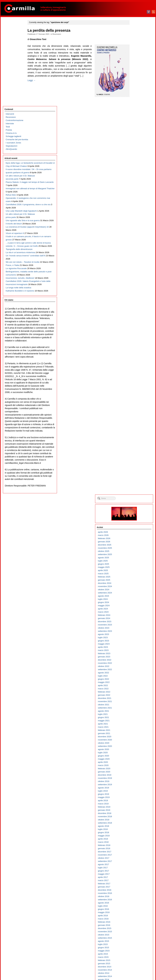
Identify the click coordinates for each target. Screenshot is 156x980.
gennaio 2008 (135, 757)
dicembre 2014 (136, 492)
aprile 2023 (134, 172)
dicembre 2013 (136, 530)
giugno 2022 (135, 204)
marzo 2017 (134, 406)
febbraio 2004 (135, 907)
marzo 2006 (134, 828)
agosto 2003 (135, 927)
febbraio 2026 (135, 64)
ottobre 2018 (135, 345)
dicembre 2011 (136, 607)
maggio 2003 (135, 936)
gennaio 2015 (135, 489)
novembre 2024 (136, 112)
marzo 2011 (134, 636)
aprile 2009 (134, 709)
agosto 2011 (135, 620)
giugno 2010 (135, 665)
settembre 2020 (136, 271)
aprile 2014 (134, 518)
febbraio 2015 (135, 486)
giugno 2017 (135, 396)
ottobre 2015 (135, 460)
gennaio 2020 (135, 297)
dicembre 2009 (136, 684)
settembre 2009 (136, 693)
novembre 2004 (136, 879)
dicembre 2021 (136, 224)
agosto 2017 (135, 390)
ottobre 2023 (135, 153)
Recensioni (62, 34)
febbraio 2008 (135, 754)
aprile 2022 (134, 211)
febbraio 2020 (135, 294)
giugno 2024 (135, 128)
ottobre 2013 (135, 537)
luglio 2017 (134, 393)
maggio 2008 (135, 744)
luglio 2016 (134, 431)
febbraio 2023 (135, 179)
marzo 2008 (134, 751)
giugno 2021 (135, 243)
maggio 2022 (135, 208)
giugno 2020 (135, 281)
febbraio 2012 (135, 601)
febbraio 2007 (135, 792)
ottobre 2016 (135, 422)
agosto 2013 (135, 543)
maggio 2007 (135, 783)
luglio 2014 (134, 508)
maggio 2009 (135, 706)
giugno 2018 (135, 358)
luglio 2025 (134, 86)
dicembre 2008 (136, 722)
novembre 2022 (136, 188)
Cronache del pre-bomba (16, 54)
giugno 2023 (135, 166)
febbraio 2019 (135, 332)
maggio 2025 (135, 92)
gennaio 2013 (135, 565)
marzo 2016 (134, 444)
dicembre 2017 (136, 377)
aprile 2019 (134, 326)
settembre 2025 (136, 80)
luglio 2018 (134, 355)
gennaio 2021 (135, 259)
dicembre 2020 (136, 262)
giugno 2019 (135, 319)
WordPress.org (136, 972)
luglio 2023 (134, 163)
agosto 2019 (135, 313)
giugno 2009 (135, 703)
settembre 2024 (136, 118)
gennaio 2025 (135, 105)
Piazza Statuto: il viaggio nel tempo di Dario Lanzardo (16, 125)
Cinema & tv (11, 48)
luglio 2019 (134, 316)
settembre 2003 (136, 923)
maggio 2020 (135, 284)
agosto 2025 (135, 83)
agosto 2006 (135, 812)
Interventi (9, 29)
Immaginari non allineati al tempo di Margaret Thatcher (16, 135)
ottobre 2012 (135, 575)
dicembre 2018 (136, 339)
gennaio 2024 (135, 144)
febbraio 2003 (135, 946)
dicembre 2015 (136, 454)
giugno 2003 (135, 933)
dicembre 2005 (136, 837)
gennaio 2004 (135, 911)
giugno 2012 (135, 588)
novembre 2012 (136, 572)
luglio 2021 (134, 239)
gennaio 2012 (135, 604)
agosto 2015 (135, 466)
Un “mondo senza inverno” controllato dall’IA (14, 266)
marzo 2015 (134, 482)
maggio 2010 (135, 668)
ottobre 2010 (135, 652)
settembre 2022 (136, 195)
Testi (7, 41)
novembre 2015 (136, 457)
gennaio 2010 (135, 681)
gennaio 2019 (135, 335)
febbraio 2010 (135, 677)
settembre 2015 (136, 463)
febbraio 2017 (135, 409)
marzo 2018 (134, 367)
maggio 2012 (135, 591)
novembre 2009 (136, 687)
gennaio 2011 (135, 642)
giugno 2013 (135, 550)
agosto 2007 (135, 773)
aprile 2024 (134, 134)
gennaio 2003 (135, 949)
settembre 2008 (136, 732)
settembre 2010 (136, 655)
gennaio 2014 (135, 527)
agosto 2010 (135, 658)
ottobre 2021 (135, 230)
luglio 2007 (134, 776)
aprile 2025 (134, 96)
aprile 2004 (134, 901)
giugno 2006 (135, 818)
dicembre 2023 (136, 147)
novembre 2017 (136, 380)
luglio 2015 (134, 470)
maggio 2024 (135, 131)
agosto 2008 (135, 735)
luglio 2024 (134, 124)
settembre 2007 (136, 770)
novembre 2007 (136, 764)
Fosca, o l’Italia (12, 282)
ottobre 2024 (135, 115)
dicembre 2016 (136, 415)
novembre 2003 (136, 917)
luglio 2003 (134, 930)
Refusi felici (10, 141)
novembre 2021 (136, 227)
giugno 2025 (135, 89)
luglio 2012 (134, 585)
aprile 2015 (134, 479)
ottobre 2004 (135, 882)
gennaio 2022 (135, 220)
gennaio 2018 (135, 374)
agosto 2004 (135, 888)
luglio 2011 (134, 623)
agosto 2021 (135, 236)
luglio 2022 (134, 201)
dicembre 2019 (136, 300)
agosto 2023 (135, 160)
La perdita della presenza (54, 31)
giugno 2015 (135, 473)
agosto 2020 (135, 275)
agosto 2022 (135, 198)
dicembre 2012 (136, 569)
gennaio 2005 (135, 872)
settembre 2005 (136, 847)
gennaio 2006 (135, 834)
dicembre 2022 (136, 185)
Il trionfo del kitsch (13, 196)
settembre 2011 (136, 617)
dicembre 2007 (136, 760)
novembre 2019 (136, 303)
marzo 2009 (134, 713)
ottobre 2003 (135, 920)
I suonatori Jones (13, 57)
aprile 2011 (134, 633)
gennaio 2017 (135, 412)
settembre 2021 (136, 233)
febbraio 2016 (135, 447)
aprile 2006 (134, 824)
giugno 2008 (135, 741)
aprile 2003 (134, 939)
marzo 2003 (134, 943)
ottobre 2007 (135, 767)
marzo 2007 (134, 789)
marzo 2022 (134, 214)
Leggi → (37, 90)
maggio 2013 (135, 553)
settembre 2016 (136, 425)
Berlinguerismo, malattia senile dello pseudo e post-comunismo (16, 298)
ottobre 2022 (135, 192)
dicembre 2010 (136, 645)
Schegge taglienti (13, 51)
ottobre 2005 (135, 844)
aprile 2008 (134, 748)
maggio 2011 (135, 629)
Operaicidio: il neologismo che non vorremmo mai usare (14, 148)
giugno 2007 (135, 780)
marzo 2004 (134, 904)
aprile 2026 (134, 57)
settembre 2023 (136, 156)
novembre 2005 (136, 840)
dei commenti (137, 969)
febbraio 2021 (135, 255)
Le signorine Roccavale (16, 288)
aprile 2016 (134, 441)
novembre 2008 (136, 725)
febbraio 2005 (135, 869)
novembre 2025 (136, 73)
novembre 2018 (136, 342)
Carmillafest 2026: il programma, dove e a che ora (15, 161)
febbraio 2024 (135, 140)
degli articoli (137, 966)
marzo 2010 (134, 674)
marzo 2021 (134, 252)
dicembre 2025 (136, 70)
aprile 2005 (134, 863)
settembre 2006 (136, 808)
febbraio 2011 (135, 639)
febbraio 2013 (135, 562)
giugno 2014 (135, 511)
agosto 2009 (135, 697)
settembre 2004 (136, 885)
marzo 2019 (134, 329)
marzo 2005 (134, 866)
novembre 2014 (136, 495)
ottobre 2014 (135, 498)
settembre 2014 (136, 502)
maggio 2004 (135, 898)
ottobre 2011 (135, 613)
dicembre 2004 (136, 876)
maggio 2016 (135, 438)
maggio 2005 (135, 860)
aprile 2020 (134, 287)
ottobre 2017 (135, 383)
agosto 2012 (135, 581)
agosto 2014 (135, 505)
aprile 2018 (134, 364)
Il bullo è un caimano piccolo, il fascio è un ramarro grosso (15, 221)
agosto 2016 (135, 428)
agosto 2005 (135, 850)
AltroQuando (11, 64)
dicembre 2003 (136, 914)
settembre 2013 (136, 540)
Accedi (132, 963)
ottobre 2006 (135, 805)
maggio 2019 (135, 323)
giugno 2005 (135, 856)
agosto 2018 (135, 351)
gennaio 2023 (135, 182)
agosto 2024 (135, 121)
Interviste (9, 38)
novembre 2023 (136, 150)
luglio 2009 (134, 700)
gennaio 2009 (135, 719)
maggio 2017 (135, 399)
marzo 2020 (134, 291)
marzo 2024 (134, 137)
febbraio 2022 (135, 217)
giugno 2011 (135, 626)
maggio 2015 (135, 476)
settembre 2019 (136, 310)
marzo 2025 (134, 99)
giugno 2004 (135, 895)
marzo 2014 (134, 521)
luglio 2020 (134, 278)
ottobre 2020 (135, 268)
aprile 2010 (134, 671)
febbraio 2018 (135, 371)
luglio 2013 (134, 546)
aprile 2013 (134, 556)
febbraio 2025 (135, 102)
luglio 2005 (134, 853)
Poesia (8, 45)
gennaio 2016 (135, 450)
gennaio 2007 (135, 796)
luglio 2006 (134, 815)
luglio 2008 (134, 738)
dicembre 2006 (136, 799)
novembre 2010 (136, 649)
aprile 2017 (134, 402)
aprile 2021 (134, 249)
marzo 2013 (134, 559)
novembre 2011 (136, 610)
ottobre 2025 (135, 76)
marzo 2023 (134, 176)
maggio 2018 (135, 361)
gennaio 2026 (135, 67)
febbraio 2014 (135, 524)
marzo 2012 (134, 597)
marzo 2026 (134, 60)
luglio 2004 (134, 891)
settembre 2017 (136, 387)
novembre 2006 (136, 802)
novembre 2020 (136, 265)
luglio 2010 (134, 661)
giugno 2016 (135, 434)
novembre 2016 (136, 418)
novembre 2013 (136, 534)
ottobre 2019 (135, 307)
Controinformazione (14, 35)
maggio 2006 (135, 821)
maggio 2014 (135, 514)
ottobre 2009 (135, 690)
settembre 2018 (136, 348)
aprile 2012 (134, 594)
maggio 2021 (135, 246)
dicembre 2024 (136, 108)
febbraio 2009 (135, 716)
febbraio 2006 (135, 831)
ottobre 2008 (135, 728)
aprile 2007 (134, 786)
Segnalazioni (11, 60)
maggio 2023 (135, 169)
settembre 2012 (136, 578)
